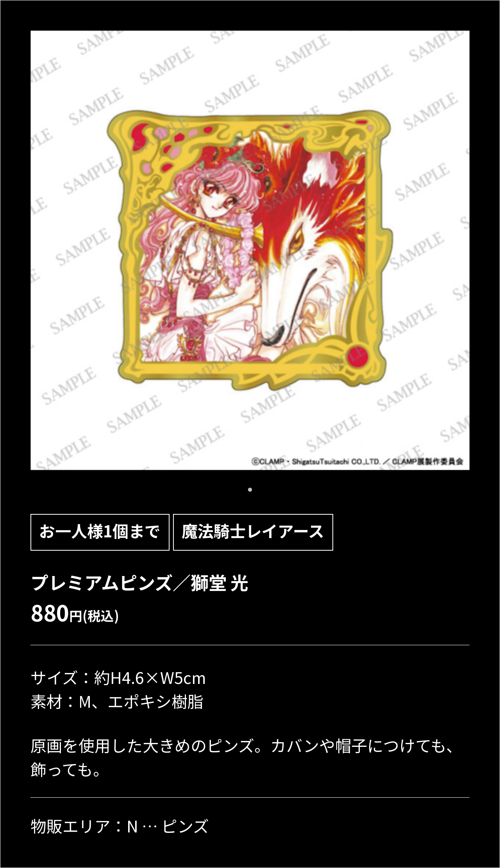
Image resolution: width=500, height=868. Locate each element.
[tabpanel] (250, 250)
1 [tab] (250, 490)
